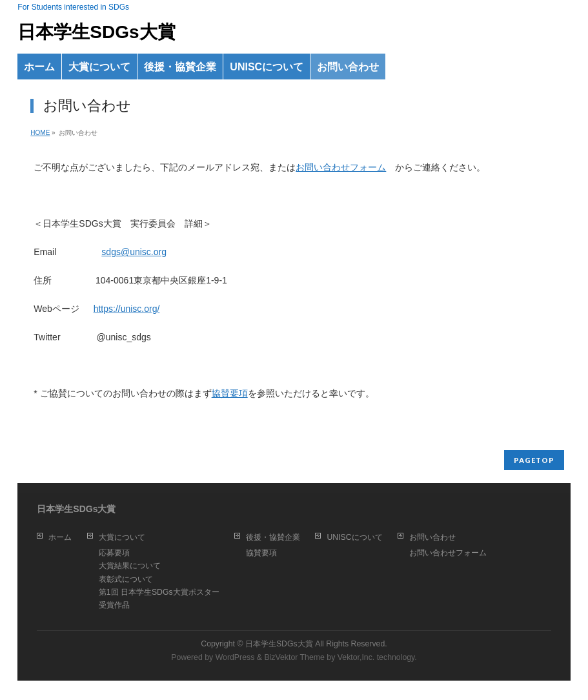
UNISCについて (354, 537)
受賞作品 (114, 605)
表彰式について (126, 579)
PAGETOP (534, 460)
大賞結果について (130, 566)
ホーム (60, 537)
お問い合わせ (432, 537)
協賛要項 (230, 393)
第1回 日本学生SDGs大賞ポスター (159, 592)
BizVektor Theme (294, 657)
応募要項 (114, 553)
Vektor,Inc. (356, 657)
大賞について (122, 537)
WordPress (235, 657)
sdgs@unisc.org (134, 252)
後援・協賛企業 (273, 537)
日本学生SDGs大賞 (96, 32)
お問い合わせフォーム (341, 167)
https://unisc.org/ (127, 309)
